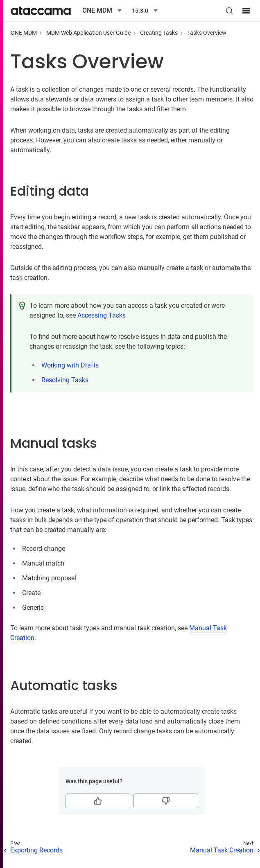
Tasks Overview (207, 33)
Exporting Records (36, 850)
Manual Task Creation (222, 850)
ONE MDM (24, 33)
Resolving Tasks (65, 380)
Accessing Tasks (102, 315)
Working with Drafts (70, 365)
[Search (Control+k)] (229, 11)
